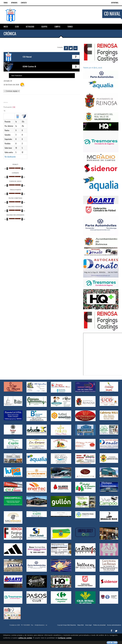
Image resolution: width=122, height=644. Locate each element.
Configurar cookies (65, 638)
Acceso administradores (114, 625)
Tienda (6, 3)
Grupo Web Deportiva (70, 625)
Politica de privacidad (99, 625)
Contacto (24, 3)
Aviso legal (88, 625)
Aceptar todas (112, 643)
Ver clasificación (10, 156)
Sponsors (14, 3)
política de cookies (25, 638)
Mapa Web (81, 625)
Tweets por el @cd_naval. (93, 68)
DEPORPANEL (115, 3)
